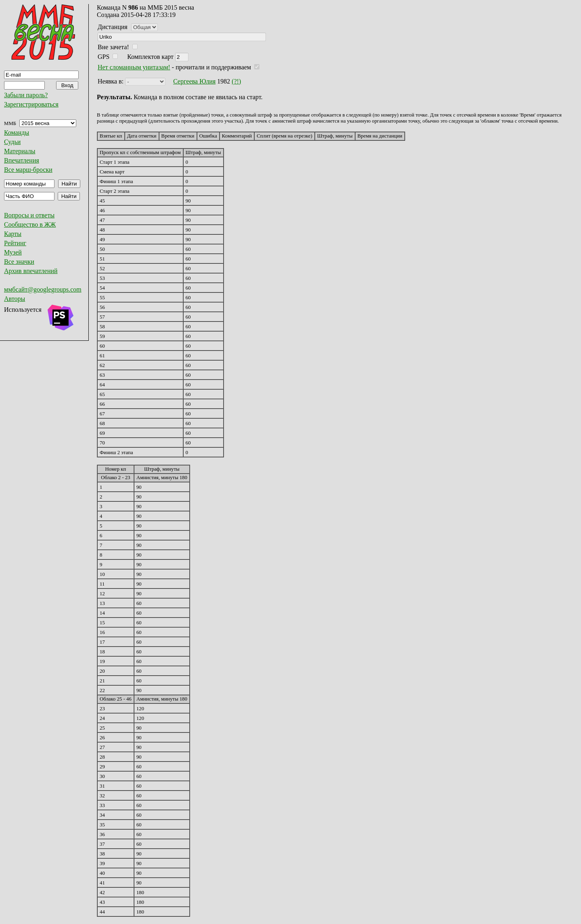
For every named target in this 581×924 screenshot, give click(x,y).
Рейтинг (15, 243)
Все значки (19, 262)
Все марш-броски (28, 170)
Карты (13, 234)
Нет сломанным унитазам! (134, 67)
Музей (13, 252)
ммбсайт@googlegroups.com (43, 289)
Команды (17, 132)
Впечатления (22, 160)
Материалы (20, 151)
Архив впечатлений (31, 271)
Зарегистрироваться (31, 104)
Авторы (15, 299)
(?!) (236, 81)
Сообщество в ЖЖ (30, 224)
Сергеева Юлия (194, 81)
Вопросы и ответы (29, 215)
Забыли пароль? (26, 95)
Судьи (12, 142)
